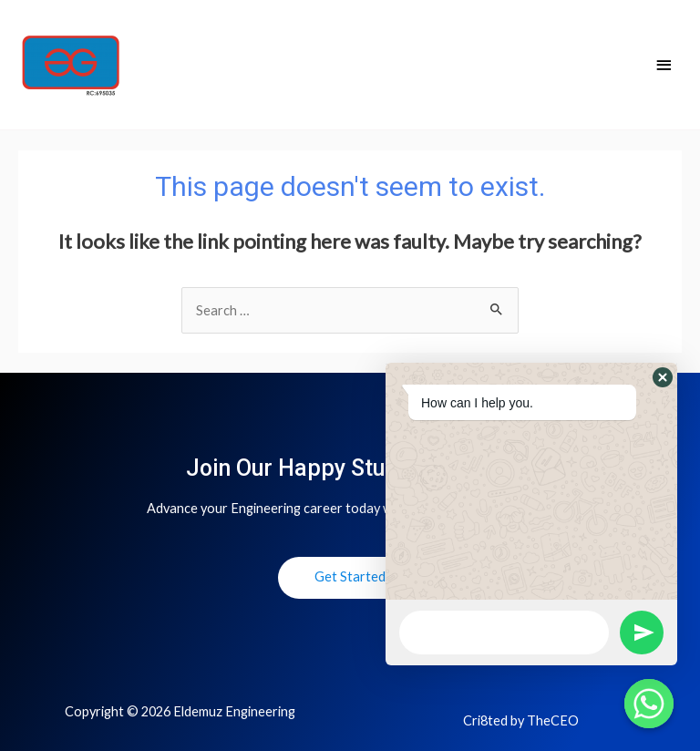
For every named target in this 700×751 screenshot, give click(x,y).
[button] (663, 377)
